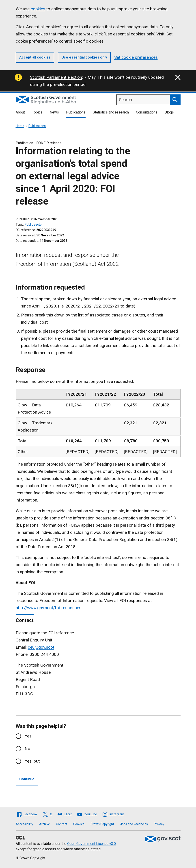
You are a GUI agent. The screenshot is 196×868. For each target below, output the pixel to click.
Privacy (159, 824)
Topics (37, 112)
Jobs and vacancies (134, 824)
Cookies (79, 824)
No (27, 749)
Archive (45, 824)
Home (20, 126)
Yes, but (32, 761)
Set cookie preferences (136, 57)
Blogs (169, 112)
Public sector (34, 225)
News (54, 112)
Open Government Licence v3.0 (92, 844)
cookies (38, 9)
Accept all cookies (35, 57)
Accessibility (24, 824)
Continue (27, 779)
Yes (28, 736)
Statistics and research (111, 112)
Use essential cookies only (84, 57)
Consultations (147, 112)
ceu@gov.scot (41, 647)
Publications (76, 112)
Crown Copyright (102, 824)
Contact (62, 824)
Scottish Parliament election (56, 77)
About (20, 112)
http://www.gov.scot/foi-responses (48, 608)
